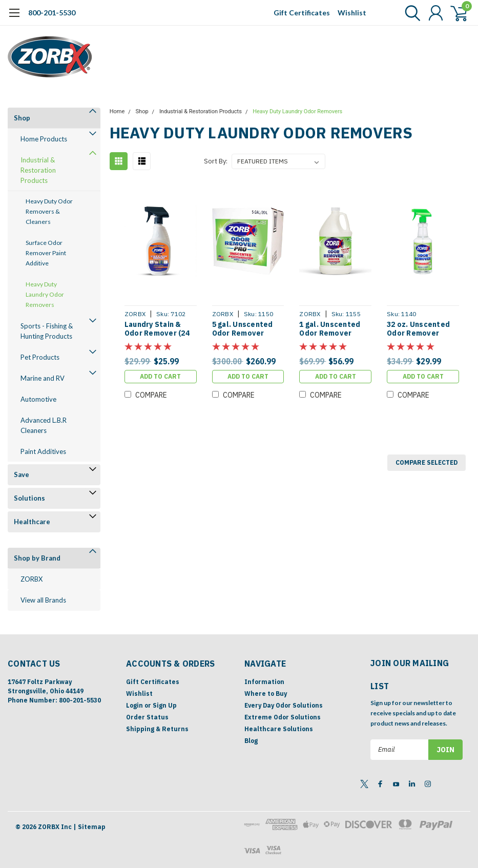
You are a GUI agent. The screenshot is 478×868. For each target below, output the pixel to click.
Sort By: (216, 161)
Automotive (38, 399)
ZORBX (32, 579)
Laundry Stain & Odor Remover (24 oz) (157, 329)
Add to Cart (160, 376)
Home (117, 111)
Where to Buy (266, 694)
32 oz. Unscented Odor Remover (418, 329)
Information (264, 682)
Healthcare (32, 522)
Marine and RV (43, 378)
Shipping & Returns (157, 729)
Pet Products (40, 357)
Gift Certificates (302, 13)
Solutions (29, 498)
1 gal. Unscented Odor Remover (330, 329)
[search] (410, 13)
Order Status (147, 717)
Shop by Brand (37, 558)
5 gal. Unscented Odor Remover (243, 329)
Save (22, 474)
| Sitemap (89, 827)
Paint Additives (43, 451)
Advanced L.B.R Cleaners (44, 425)
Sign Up (165, 705)
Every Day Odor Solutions (284, 705)
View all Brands (43, 600)
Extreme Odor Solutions (283, 717)
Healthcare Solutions (279, 729)
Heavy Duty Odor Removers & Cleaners (49, 211)
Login (134, 705)
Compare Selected (427, 462)
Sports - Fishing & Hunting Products (47, 331)
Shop (22, 118)
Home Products (44, 139)
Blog (251, 741)
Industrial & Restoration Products (38, 170)
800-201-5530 (52, 13)
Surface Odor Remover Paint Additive (46, 253)
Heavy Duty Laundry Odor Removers (45, 294)
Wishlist (352, 13)
